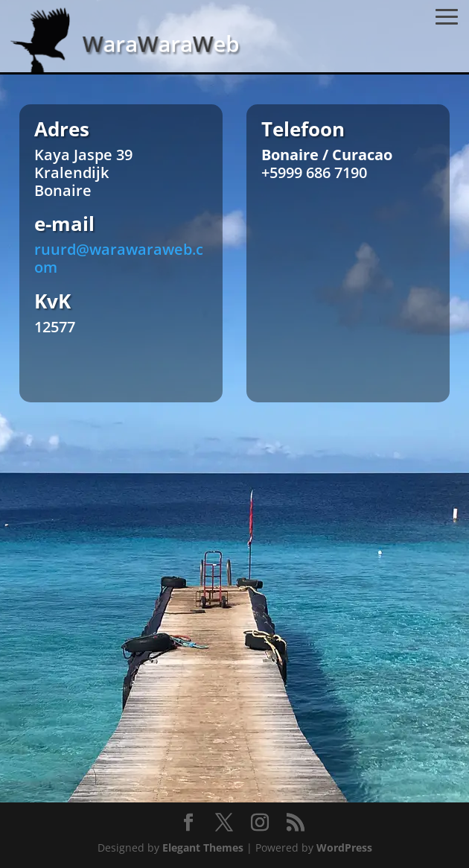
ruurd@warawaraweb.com (119, 258)
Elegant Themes (203, 848)
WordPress (344, 848)
